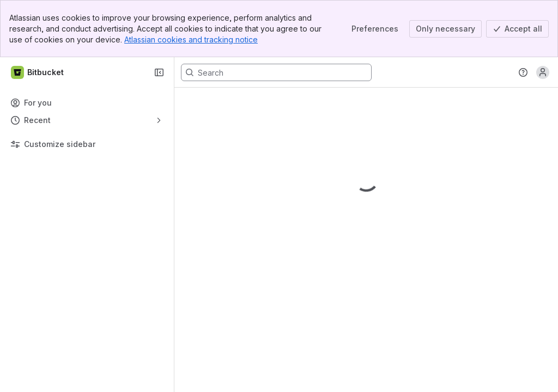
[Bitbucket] (38, 72)
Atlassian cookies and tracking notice (191, 39)
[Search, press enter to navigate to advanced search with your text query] (276, 72)
